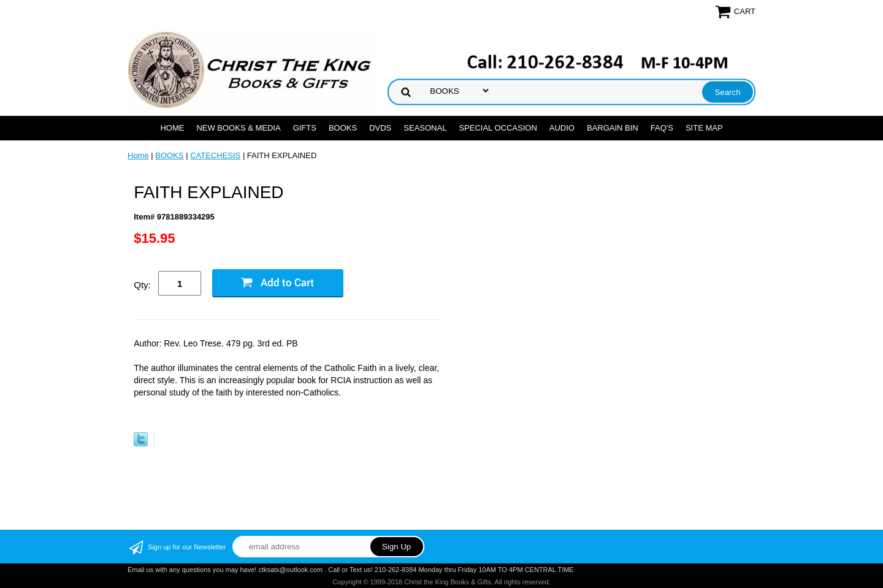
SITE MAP (704, 128)
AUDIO (562, 128)
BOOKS (343, 128)
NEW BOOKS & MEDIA (238, 128)
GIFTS (305, 128)
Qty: (142, 285)
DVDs (380, 128)
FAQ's (662, 128)
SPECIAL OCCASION (498, 128)
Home (172, 128)
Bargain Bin (613, 128)
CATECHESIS (215, 155)
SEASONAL (425, 128)
